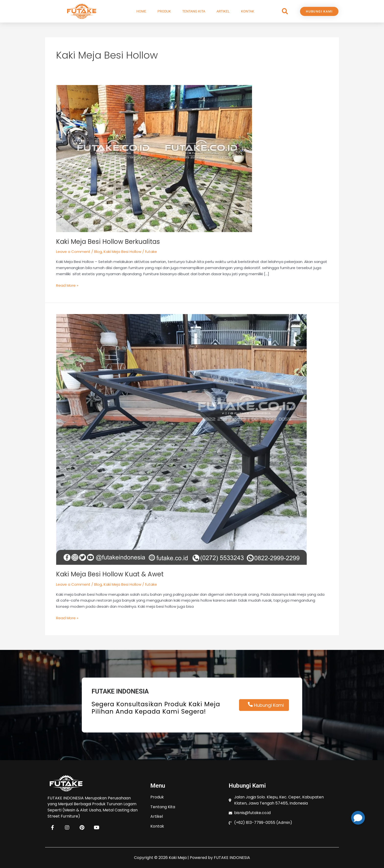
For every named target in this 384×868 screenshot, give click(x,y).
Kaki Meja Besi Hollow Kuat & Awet (110, 574)
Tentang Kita (194, 11)
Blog (98, 252)
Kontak (248, 11)
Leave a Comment (73, 252)
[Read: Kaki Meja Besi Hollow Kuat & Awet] (181, 439)
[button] (285, 11)
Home (141, 11)
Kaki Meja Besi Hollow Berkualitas (108, 242)
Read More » (67, 285)
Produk (164, 11)
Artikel (223, 11)
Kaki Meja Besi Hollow (122, 252)
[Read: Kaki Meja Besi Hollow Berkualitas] (154, 158)
